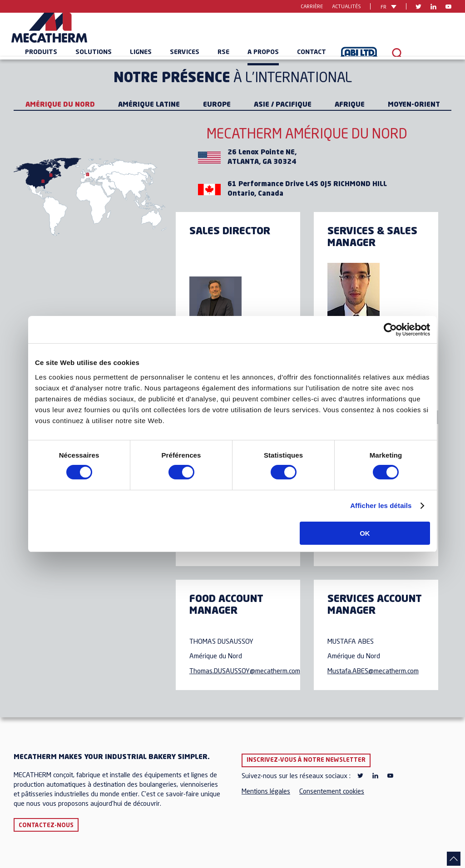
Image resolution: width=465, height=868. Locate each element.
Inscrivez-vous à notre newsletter (306, 760)
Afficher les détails (381, 506)
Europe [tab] (217, 105)
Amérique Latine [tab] (149, 105)
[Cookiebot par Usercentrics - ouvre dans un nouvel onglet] (390, 330)
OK (365, 533)
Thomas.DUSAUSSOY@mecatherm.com (245, 672)
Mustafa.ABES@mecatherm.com (373, 672)
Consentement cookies (332, 792)
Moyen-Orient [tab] (414, 105)
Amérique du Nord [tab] (60, 105)
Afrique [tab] (350, 105)
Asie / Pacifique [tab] (283, 105)
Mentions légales (266, 792)
